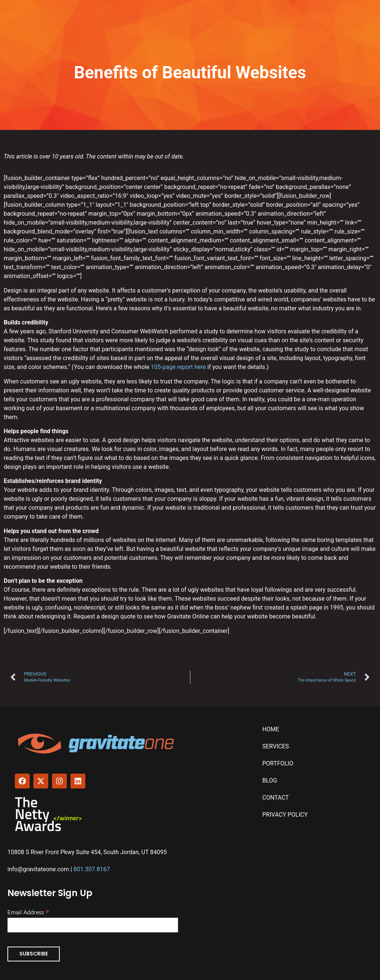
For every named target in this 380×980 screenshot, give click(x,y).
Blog (270, 780)
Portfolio (278, 763)
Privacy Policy (285, 815)
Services (276, 746)
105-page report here (178, 367)
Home (271, 729)
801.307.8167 (92, 869)
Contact (276, 798)
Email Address (28, 911)
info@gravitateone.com (38, 869)
